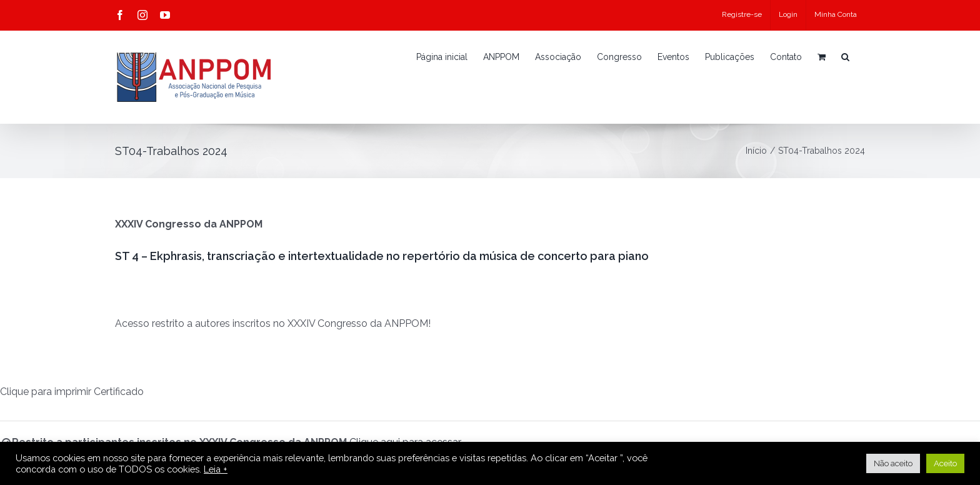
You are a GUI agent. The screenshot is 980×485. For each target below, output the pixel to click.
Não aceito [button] (893, 463)
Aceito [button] (945, 463)
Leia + (216, 469)
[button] (845, 57)
